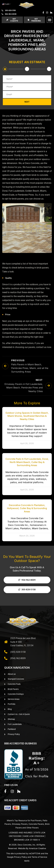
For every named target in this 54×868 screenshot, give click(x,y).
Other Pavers (32, 828)
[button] (50, 20)
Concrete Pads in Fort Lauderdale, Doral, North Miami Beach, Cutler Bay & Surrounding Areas (27, 462)
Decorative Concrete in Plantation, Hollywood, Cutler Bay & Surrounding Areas (27, 508)
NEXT (27, 102)
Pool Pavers (36, 820)
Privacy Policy (21, 857)
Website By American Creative (32, 848)
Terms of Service (39, 857)
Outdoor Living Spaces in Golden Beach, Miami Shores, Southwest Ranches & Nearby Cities (27, 416)
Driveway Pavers (20, 824)
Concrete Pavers (36, 824)
